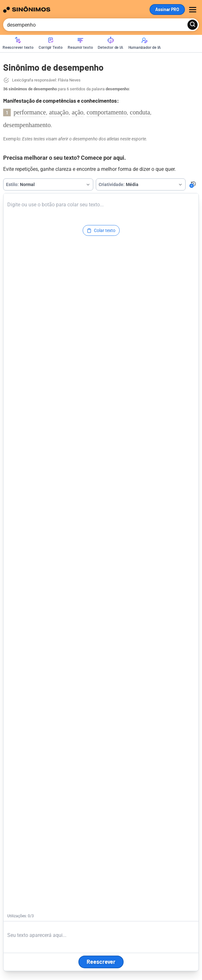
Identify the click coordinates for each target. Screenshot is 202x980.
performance (30, 112)
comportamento (107, 112)
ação (78, 112)
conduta (140, 112)
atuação (59, 112)
